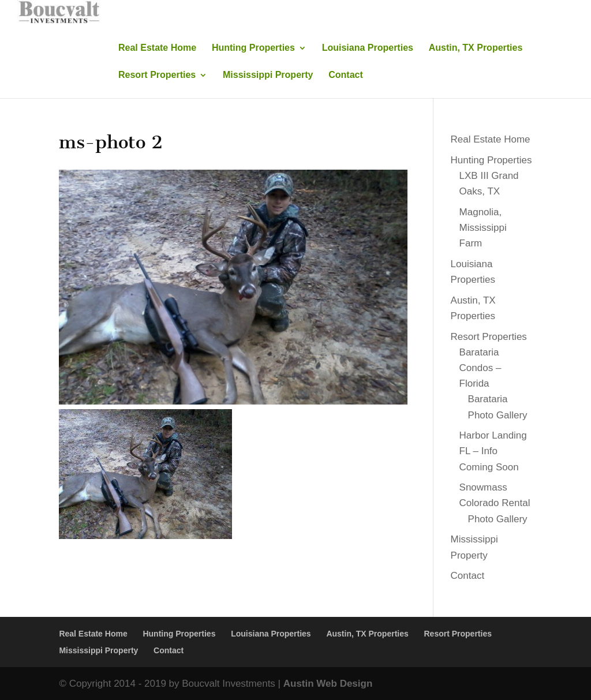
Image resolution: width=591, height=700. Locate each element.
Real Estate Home (157, 48)
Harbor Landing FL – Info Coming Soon (493, 451)
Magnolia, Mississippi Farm (483, 228)
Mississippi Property (268, 75)
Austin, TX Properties (476, 48)
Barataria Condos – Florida (480, 368)
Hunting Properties (253, 48)
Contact (346, 75)
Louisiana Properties (368, 48)
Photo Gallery (498, 519)
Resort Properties (157, 75)
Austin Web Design (328, 684)
